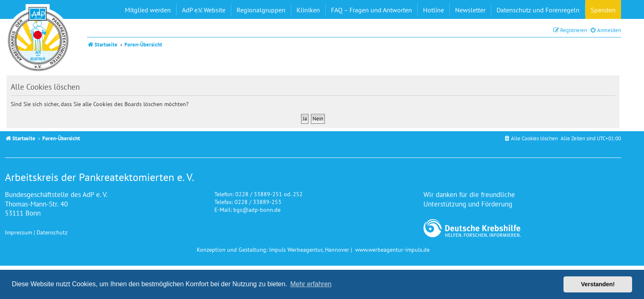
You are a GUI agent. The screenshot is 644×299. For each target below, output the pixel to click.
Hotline (434, 10)
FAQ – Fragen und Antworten (371, 10)
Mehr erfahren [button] (311, 284)
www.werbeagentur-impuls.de (392, 249)
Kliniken (308, 10)
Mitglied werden (148, 10)
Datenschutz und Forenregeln (538, 10)
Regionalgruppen (261, 10)
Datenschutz (52, 232)
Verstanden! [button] (598, 284)
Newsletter (470, 10)
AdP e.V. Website (204, 10)
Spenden (603, 10)
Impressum (18, 232)
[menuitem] (605, 30)
